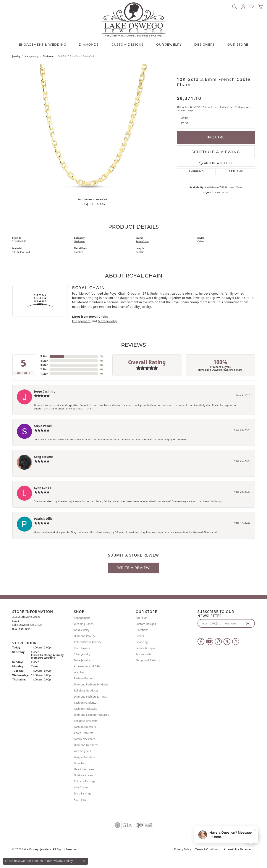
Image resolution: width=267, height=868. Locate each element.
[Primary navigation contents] (133, 43)
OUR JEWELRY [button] (169, 45)
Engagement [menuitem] (82, 618)
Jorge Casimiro (45, 391)
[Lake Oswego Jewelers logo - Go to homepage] (134, 19)
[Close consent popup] (84, 861)
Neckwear (48, 56)
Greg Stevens (44, 457)
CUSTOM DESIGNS (128, 45)
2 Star (44, 369)
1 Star (44, 374)
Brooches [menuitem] (80, 763)
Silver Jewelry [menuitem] (82, 654)
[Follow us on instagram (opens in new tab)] (236, 642)
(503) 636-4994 (92, 204)
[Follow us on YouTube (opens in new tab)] (210, 642)
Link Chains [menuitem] (81, 787)
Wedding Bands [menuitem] (84, 624)
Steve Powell (43, 426)
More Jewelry (32, 56)
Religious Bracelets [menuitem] (86, 721)
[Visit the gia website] (123, 825)
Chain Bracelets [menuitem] (84, 733)
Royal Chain (142, 241)
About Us (142, 618)
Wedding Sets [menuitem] (83, 751)
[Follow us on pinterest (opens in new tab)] (218, 642)
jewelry (16, 56)
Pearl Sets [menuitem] (80, 800)
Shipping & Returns (148, 660)
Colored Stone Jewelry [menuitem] (88, 642)
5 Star (44, 356)
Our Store (238, 45)
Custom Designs (146, 624)
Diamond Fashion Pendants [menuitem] (91, 684)
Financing (142, 642)
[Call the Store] (22, 629)
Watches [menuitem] (79, 672)
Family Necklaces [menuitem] (85, 739)
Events (140, 636)
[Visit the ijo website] (144, 825)
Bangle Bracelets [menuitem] (84, 757)
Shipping (196, 172)
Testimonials (144, 654)
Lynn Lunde (43, 488)
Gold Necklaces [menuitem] (83, 775)
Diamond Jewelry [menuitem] (85, 636)
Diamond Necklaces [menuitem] (86, 745)
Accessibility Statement (238, 849)
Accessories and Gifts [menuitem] (87, 666)
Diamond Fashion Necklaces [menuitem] (91, 715)
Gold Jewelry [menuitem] (82, 630)
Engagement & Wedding (43, 45)
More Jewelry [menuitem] (82, 660)
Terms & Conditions (207, 849)
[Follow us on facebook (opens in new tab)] (201, 642)
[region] (92, 129)
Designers (205, 45)
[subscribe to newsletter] (248, 623)
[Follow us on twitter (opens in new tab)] (227, 642)
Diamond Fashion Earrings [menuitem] (91, 697)
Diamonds (89, 45)
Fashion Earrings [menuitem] (84, 678)
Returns (236, 172)
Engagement (81, 321)
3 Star (44, 365)
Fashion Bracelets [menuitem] (85, 727)
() (101, 356)
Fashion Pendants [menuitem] (85, 703)
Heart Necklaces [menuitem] (84, 769)
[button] (235, 6)
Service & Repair (146, 648)
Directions (142, 630)
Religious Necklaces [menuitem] (86, 691)
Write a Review (134, 568)
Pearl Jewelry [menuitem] (82, 648)
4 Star (44, 361)
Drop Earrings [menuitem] (83, 793)
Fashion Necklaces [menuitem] (85, 709)
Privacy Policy (183, 849)
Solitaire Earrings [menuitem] (85, 781)
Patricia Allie (43, 519)
